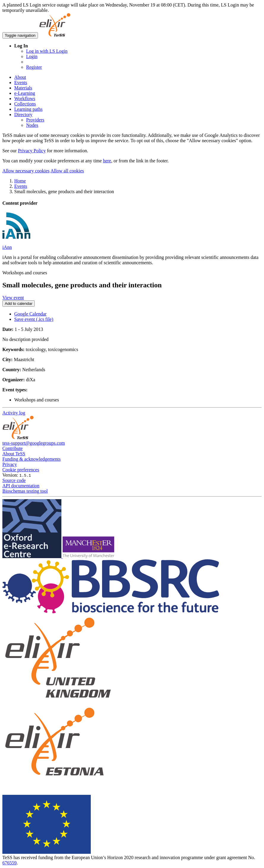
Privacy (10, 464)
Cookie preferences (21, 470)
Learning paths (28, 109)
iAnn (7, 247)
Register (34, 67)
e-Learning (25, 93)
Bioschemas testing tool (25, 491)
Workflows (25, 99)
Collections (25, 104)
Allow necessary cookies (26, 171)
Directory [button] (23, 114)
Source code (14, 480)
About (20, 77)
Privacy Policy (32, 151)
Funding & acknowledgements (31, 459)
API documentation (21, 486)
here (107, 161)
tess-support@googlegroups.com (34, 443)
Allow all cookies (67, 171)
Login (32, 56)
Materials (23, 88)
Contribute (12, 448)
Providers (35, 120)
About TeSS (14, 454)
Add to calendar (19, 304)
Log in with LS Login (47, 51)
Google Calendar (30, 314)
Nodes (32, 125)
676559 (9, 863)
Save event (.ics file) (34, 319)
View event (13, 298)
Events (21, 83)
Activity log (14, 413)
